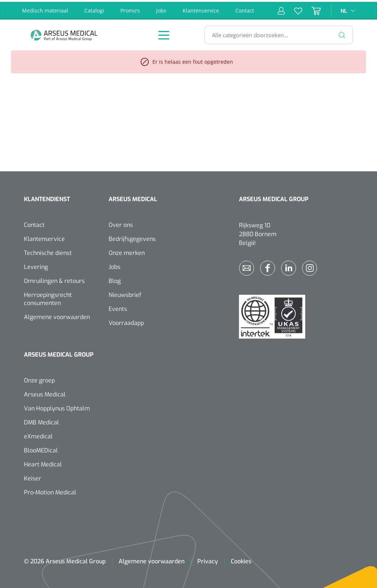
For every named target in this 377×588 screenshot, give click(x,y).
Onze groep (39, 379)
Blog (115, 279)
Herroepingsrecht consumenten (48, 297)
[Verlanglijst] (294, 9)
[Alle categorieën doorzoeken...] (276, 33)
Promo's (130, 9)
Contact (245, 9)
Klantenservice (201, 9)
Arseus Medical (45, 393)
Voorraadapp (126, 321)
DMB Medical (41, 421)
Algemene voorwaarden (57, 315)
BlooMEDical (41, 449)
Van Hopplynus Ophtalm (57, 407)
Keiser (33, 477)
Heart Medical (43, 463)
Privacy (208, 559)
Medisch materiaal (45, 9)
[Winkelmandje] (311, 9)
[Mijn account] (281, 9)
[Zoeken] (342, 33)
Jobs (161, 9)
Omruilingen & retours (54, 279)
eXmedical (38, 435)
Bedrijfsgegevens (132, 237)
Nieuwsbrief (125, 293)
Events (118, 307)
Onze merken (127, 251)
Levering (36, 265)
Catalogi (94, 9)
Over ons (121, 223)
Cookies (241, 559)
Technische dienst (48, 251)
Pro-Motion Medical (50, 491)
